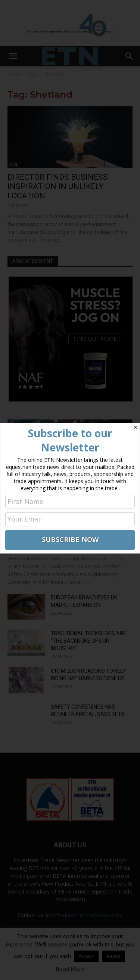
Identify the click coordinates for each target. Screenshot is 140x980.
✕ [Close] (136, 427)
